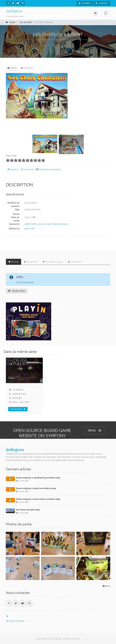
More (106, 586)
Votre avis (27, 169)
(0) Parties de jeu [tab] (53, 262)
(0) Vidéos (27, 68)
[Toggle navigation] (106, 13)
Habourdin (29, 229)
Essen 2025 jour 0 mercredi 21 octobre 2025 (38, 499)
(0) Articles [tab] (31, 262)
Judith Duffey (31, 224)
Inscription (85, 3)
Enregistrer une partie (48, 169)
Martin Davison (61, 224)
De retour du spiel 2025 (28, 510)
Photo (12, 68)
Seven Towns (45, 224)
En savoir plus (18, 409)
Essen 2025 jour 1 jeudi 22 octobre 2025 (36, 488)
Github (94, 431)
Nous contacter (15, 621)
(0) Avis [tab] (14, 262)
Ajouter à (12, 169)
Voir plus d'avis (17, 291)
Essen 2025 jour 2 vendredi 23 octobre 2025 (38, 478)
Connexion (102, 3)
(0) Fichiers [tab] (75, 262)
